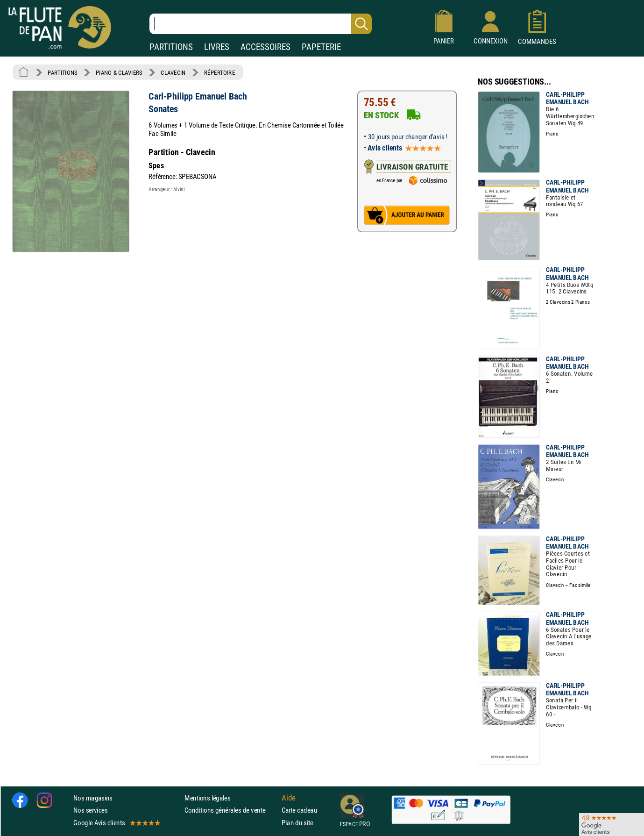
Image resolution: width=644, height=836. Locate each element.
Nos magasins (93, 798)
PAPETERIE (321, 47)
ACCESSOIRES (265, 47)
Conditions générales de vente (231, 810)
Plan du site (297, 823)
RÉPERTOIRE (219, 72)
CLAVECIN (173, 72)
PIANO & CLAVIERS (119, 72)
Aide (289, 798)
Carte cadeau (299, 810)
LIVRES (217, 47)
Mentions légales (207, 798)
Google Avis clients (116, 823)
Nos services (90, 810)
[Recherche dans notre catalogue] (261, 24)
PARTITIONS (171, 47)
